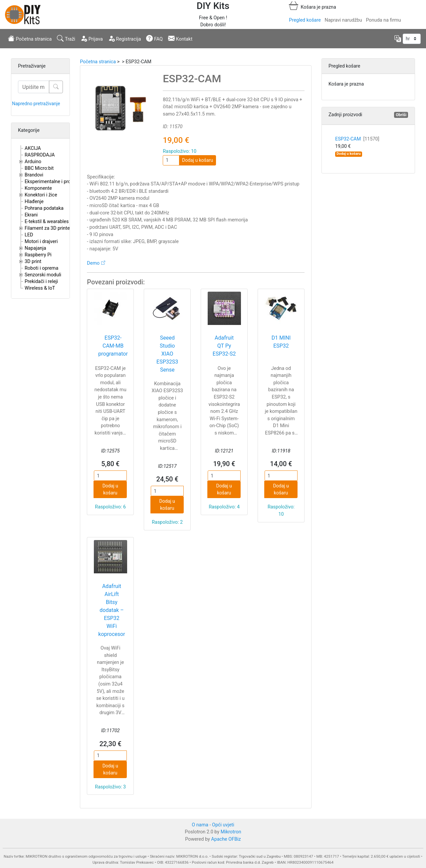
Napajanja (35, 248)
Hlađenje (34, 202)
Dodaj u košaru (198, 160)
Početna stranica (30, 38)
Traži (66, 38)
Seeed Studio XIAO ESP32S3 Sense (167, 354)
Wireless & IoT (40, 288)
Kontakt (180, 38)
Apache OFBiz (226, 839)
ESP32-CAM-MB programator (113, 346)
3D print (33, 262)
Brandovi (34, 175)
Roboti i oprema (41, 268)
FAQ (154, 38)
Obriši (401, 115)
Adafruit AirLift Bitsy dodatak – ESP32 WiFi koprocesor (111, 610)
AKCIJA (33, 148)
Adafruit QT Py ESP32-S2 (224, 346)
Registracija (125, 38)
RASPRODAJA (40, 155)
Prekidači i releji (41, 282)
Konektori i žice (41, 195)
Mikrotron (231, 832)
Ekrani (31, 215)
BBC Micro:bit (39, 168)
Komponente (38, 188)
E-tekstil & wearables (47, 222)
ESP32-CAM (357, 139)
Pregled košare (305, 20)
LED (29, 235)
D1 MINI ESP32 (281, 342)
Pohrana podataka (44, 208)
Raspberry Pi (38, 255)
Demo (93, 263)
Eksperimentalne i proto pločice (58, 182)
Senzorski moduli (43, 275)
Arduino (33, 162)
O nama (200, 825)
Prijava (92, 38)
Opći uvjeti (223, 825)
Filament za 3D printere (49, 228)
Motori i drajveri (41, 242)
